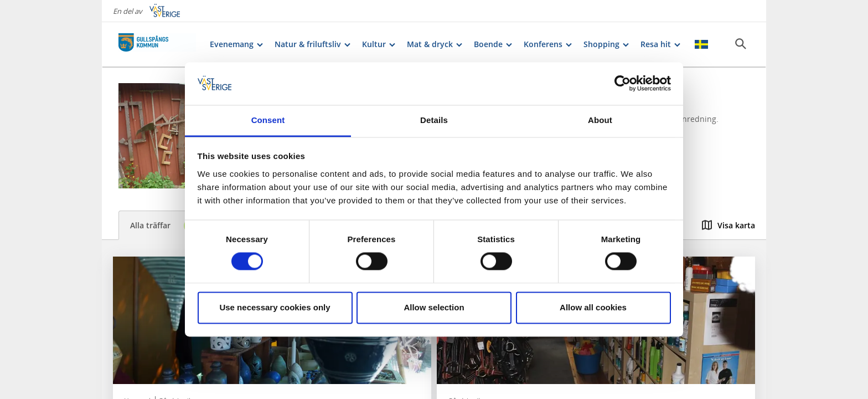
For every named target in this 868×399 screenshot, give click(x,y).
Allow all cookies (593, 307)
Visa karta (728, 225)
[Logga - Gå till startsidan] (157, 44)
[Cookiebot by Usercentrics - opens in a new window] (622, 84)
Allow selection (434, 307)
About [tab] (600, 120)
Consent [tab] (268, 120)
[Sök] (741, 44)
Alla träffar (164, 226)
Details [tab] (434, 120)
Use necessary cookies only (275, 307)
